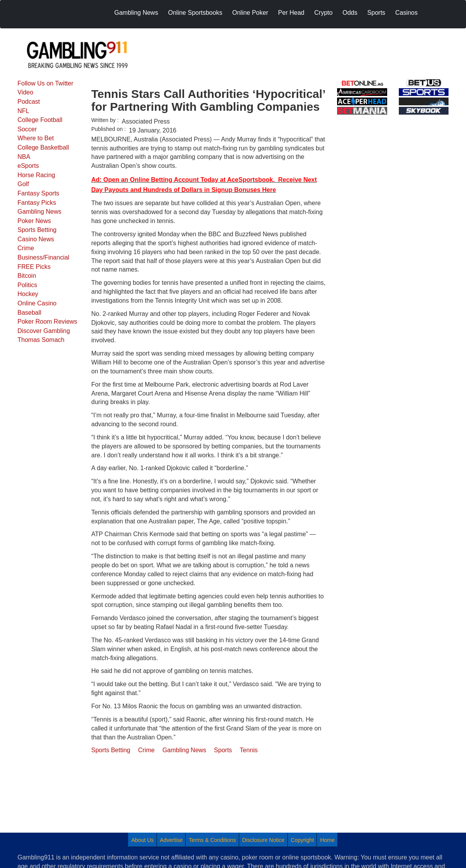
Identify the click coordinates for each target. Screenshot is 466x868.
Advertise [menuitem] (171, 840)
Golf (23, 184)
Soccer (27, 129)
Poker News (34, 221)
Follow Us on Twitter (45, 83)
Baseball (29, 313)
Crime (26, 248)
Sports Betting (37, 230)
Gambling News (39, 212)
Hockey (28, 294)
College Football (40, 120)
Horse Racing (36, 175)
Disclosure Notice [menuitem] (263, 840)
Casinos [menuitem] (407, 13)
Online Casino (37, 303)
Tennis (249, 750)
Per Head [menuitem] (291, 13)
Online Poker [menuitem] (250, 13)
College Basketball (43, 147)
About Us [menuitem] (143, 840)
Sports (223, 750)
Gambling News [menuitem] (136, 13)
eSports (28, 166)
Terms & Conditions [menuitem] (212, 840)
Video (25, 92)
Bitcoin (27, 276)
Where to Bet (36, 138)
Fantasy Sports (38, 193)
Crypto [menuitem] (323, 13)
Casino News (36, 239)
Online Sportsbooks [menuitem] (195, 13)
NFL (23, 111)
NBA (24, 157)
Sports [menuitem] (376, 13)
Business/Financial (43, 257)
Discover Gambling (44, 331)
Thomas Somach (41, 340)
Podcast (29, 102)
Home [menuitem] (327, 840)
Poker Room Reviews (47, 322)
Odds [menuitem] (350, 13)
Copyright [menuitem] (303, 840)
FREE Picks (34, 267)
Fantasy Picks (37, 203)
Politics (27, 285)
